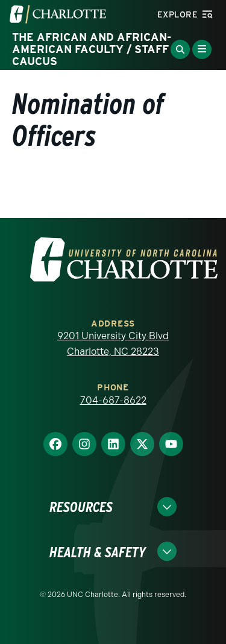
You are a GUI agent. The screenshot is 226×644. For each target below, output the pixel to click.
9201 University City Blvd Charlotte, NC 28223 (113, 344)
